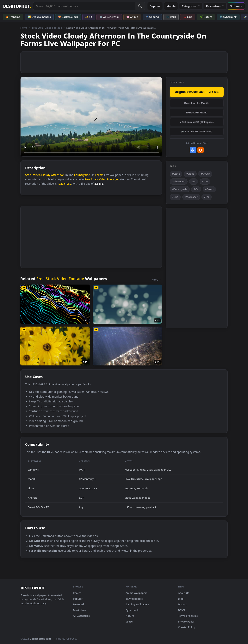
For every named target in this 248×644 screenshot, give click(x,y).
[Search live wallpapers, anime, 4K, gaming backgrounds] (84, 6)
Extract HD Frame (197, 113)
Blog (181, 599)
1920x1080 (64, 184)
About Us (184, 593)
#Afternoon (179, 181)
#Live (175, 197)
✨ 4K (89, 17)
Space (129, 622)
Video (37, 175)
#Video (190, 174)
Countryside (82, 175)
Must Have (79, 610)
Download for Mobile (197, 103)
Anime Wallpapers (136, 593)
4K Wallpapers (134, 599)
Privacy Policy (186, 622)
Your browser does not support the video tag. (91, 117)
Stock (29, 175)
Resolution (215, 6)
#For (207, 197)
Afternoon (58, 175)
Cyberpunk (132, 610)
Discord (183, 604)
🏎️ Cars (188, 17)
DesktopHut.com (40, 639)
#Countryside (180, 189)
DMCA (182, 610)
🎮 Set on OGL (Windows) (197, 132)
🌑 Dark (171, 17)
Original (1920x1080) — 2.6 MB (197, 92)
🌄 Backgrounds (68, 17)
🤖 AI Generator (109, 17)
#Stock (176, 174)
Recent (77, 593)
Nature (130, 616)
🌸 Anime (132, 17)
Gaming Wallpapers (137, 604)
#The (205, 181)
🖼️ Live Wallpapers (39, 17)
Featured (78, 604)
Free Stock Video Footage (47, 28)
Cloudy (46, 175)
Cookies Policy (187, 627)
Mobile (171, 6)
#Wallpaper (191, 197)
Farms (99, 175)
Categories (191, 6)
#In (194, 181)
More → (157, 280)
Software (236, 6)
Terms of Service (188, 616)
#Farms (209, 189)
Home (24, 28)
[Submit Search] (140, 6)
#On (196, 189)
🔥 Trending (13, 17)
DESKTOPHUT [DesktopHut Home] (17, 6)
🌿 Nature (206, 17)
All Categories (81, 616)
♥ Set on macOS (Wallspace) (197, 122)
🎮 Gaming (152, 17)
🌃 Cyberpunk (228, 17)
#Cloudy (205, 174)
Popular (155, 6)
